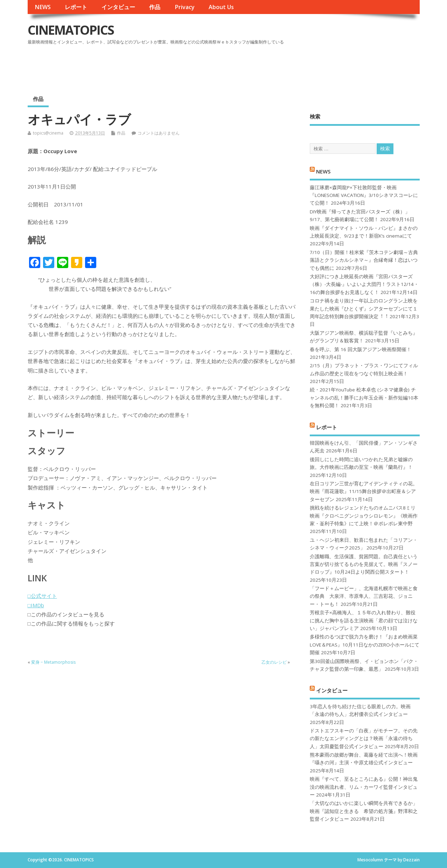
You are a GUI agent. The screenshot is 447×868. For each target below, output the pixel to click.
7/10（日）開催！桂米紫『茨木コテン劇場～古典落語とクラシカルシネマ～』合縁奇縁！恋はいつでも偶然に (364, 260)
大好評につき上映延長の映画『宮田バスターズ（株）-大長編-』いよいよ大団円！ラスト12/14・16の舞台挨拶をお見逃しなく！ (364, 284)
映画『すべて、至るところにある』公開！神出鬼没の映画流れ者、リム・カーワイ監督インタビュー (364, 787)
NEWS (43, 7)
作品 (155, 7)
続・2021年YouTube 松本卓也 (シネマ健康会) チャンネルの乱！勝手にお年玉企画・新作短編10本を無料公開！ (364, 398)
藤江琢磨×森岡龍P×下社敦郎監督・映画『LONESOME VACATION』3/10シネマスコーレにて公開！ (364, 195)
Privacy (185, 7)
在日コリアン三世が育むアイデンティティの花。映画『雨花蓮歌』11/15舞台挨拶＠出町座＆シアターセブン (364, 491)
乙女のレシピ (274, 662)
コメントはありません (159, 133)
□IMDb (36, 605)
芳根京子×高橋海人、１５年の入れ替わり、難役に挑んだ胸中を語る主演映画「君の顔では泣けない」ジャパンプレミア (364, 620)
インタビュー (118, 7)
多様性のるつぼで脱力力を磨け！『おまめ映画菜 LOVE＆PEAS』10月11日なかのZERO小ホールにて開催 (365, 645)
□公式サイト (42, 596)
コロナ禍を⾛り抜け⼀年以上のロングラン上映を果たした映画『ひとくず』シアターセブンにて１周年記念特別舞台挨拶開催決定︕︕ (364, 309)
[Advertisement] (286, 66)
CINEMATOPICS (71, 30)
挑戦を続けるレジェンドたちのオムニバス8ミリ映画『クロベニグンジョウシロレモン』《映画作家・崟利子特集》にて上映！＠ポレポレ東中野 (364, 516)
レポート (76, 7)
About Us (221, 7)
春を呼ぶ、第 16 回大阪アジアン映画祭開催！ (361, 349)
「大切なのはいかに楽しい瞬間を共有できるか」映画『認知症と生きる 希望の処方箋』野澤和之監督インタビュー (364, 811)
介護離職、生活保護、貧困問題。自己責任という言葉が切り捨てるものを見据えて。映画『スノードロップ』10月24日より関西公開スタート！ (364, 564)
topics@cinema (48, 133)
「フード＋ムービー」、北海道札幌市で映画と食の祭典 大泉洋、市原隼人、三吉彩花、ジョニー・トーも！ (364, 596)
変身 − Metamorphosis (53, 662)
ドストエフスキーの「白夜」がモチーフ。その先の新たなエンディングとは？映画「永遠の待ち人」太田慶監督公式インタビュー (364, 739)
